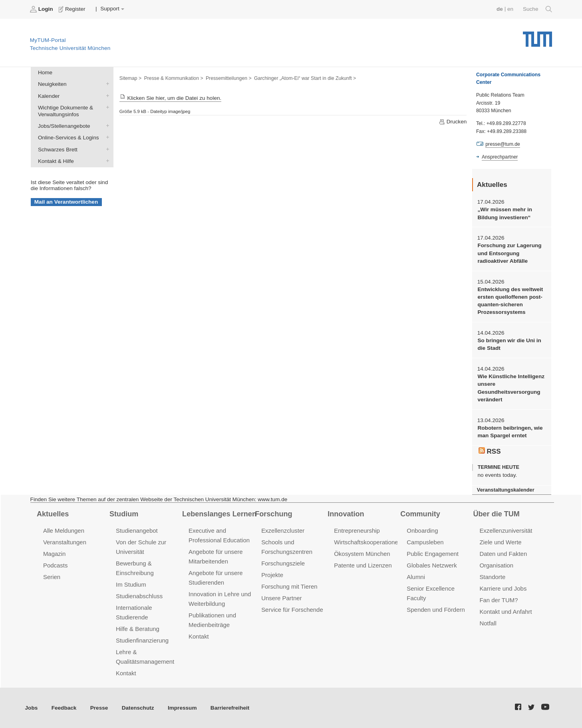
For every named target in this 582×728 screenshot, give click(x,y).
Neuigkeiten (106, 84)
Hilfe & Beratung (138, 629)
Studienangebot (137, 531)
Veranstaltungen (65, 542)
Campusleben (425, 542)
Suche (537, 9)
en (510, 9)
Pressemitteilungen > (229, 78)
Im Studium (131, 584)
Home (45, 72)
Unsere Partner (281, 598)
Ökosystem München (362, 554)
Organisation (496, 565)
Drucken (453, 122)
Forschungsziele (283, 563)
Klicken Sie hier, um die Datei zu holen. (171, 98)
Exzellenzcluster (283, 531)
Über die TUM (496, 514)
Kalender (106, 95)
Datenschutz (138, 707)
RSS (490, 451)
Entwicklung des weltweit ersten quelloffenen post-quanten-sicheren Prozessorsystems (510, 301)
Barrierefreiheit (230, 707)
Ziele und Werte (500, 542)
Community (420, 514)
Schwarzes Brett (106, 149)
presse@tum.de (503, 144)
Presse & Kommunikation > (174, 78)
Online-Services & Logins (106, 137)
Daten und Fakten (503, 554)
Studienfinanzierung (142, 640)
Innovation (346, 514)
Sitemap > (130, 78)
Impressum (182, 707)
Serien (52, 577)
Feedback (64, 707)
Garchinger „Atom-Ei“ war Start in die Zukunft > (305, 78)
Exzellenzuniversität (506, 531)
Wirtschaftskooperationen (368, 542)
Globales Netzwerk (432, 565)
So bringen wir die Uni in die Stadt (509, 344)
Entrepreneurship (357, 531)
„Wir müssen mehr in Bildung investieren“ (505, 213)
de (500, 9)
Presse (99, 707)
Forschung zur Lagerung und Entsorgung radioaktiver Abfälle (509, 253)
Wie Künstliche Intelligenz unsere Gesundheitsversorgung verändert (511, 388)
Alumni (416, 577)
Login (42, 9)
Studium (124, 514)
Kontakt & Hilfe (106, 161)
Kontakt (126, 673)
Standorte (492, 577)
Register (73, 9)
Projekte (272, 575)
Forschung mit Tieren (289, 586)
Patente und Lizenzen (363, 565)
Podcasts (56, 565)
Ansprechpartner (500, 157)
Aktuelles (53, 514)
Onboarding (422, 531)
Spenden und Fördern (436, 610)
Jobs (32, 707)
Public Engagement (433, 554)
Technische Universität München (537, 36)
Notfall (488, 623)
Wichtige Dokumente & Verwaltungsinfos (106, 107)
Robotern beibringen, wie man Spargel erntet (510, 432)
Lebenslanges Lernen (219, 514)
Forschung (273, 514)
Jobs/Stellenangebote (106, 126)
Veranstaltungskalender (506, 490)
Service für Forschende (292, 610)
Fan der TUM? (499, 600)
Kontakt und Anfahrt (506, 612)
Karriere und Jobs (503, 588)
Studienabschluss (139, 596)
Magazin (55, 554)
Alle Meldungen (64, 531)
